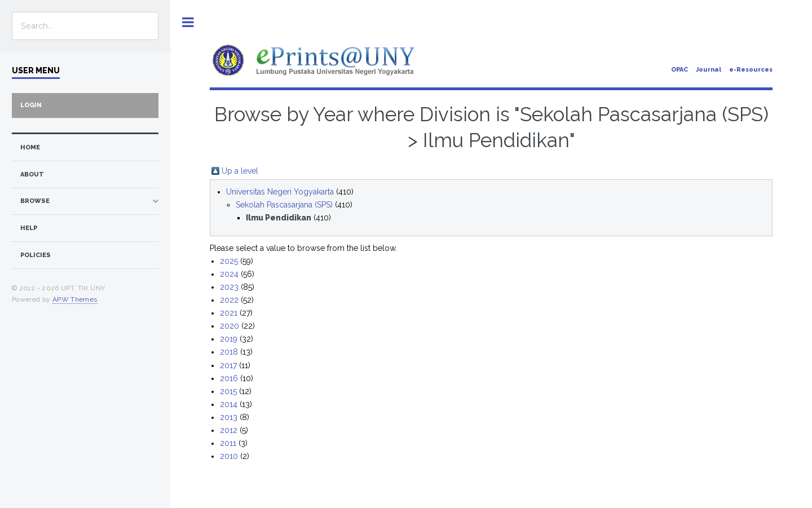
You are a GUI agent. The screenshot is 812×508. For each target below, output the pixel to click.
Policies (36, 255)
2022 (229, 300)
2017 (228, 365)
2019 (229, 339)
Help (29, 228)
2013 (229, 417)
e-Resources (751, 70)
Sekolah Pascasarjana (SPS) (284, 205)
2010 (229, 456)
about (32, 175)
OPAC (679, 70)
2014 (229, 404)
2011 (228, 443)
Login (31, 105)
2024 (229, 274)
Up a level (240, 171)
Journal (709, 70)
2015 (228, 391)
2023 (229, 287)
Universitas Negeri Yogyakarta (280, 192)
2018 (229, 352)
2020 (230, 326)
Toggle (188, 22)
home (30, 147)
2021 (229, 313)
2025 (229, 261)
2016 (229, 378)
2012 (229, 430)
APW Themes (75, 299)
